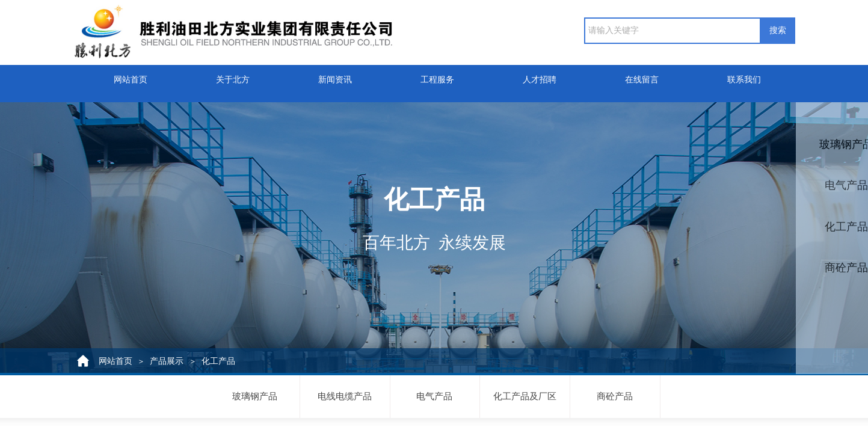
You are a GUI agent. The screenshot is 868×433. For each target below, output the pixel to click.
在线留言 (642, 77)
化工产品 (218, 361)
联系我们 (744, 77)
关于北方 (233, 77)
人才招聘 (540, 77)
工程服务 (437, 77)
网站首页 (131, 77)
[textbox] (673, 31)
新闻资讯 (335, 77)
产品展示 (167, 361)
